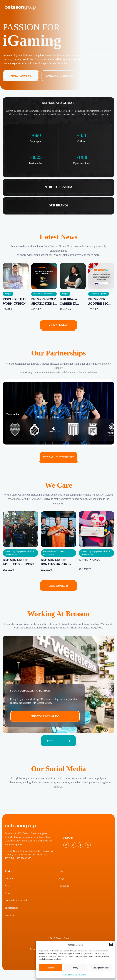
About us (9, 879)
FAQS (62, 879)
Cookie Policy (69, 975)
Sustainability (12, 908)
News (8, 886)
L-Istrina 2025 (89, 560)
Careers (9, 893)
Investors (9, 915)
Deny (76, 968)
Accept (50, 968)
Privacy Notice (81, 975)
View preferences (101, 968)
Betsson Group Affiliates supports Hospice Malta (19, 564)
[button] (111, 945)
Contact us (64, 886)
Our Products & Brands (16, 900)
